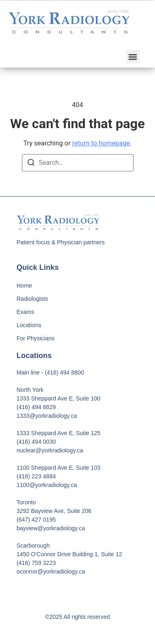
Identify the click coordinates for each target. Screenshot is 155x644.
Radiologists (32, 299)
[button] (133, 57)
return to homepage (101, 143)
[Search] (31, 164)
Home (24, 286)
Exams (25, 312)
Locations (29, 325)
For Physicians (36, 338)
